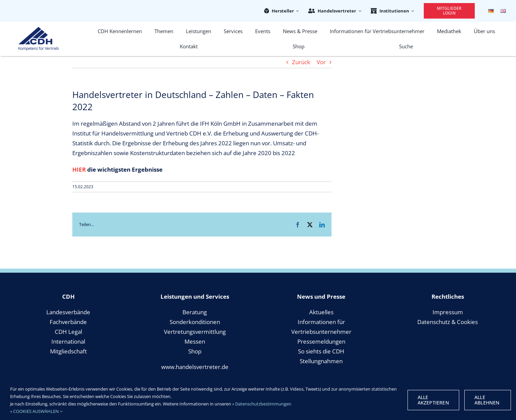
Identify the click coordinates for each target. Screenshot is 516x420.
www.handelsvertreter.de (195, 367)
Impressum (448, 312)
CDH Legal (68, 332)
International (68, 341)
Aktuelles (321, 312)
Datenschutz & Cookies (448, 322)
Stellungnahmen (321, 361)
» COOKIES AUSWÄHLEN (36, 411)
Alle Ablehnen (487, 400)
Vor (321, 62)
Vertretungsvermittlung (195, 332)
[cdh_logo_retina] (39, 30)
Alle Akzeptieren (433, 400)
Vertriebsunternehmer (321, 332)
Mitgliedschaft (68, 351)
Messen (195, 341)
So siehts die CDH (321, 351)
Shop (195, 351)
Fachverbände (68, 322)
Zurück (301, 62)
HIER (79, 169)
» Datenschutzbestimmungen (262, 404)
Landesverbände (68, 312)
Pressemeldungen (321, 341)
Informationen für (321, 322)
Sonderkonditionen (195, 322)
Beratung (195, 312)
